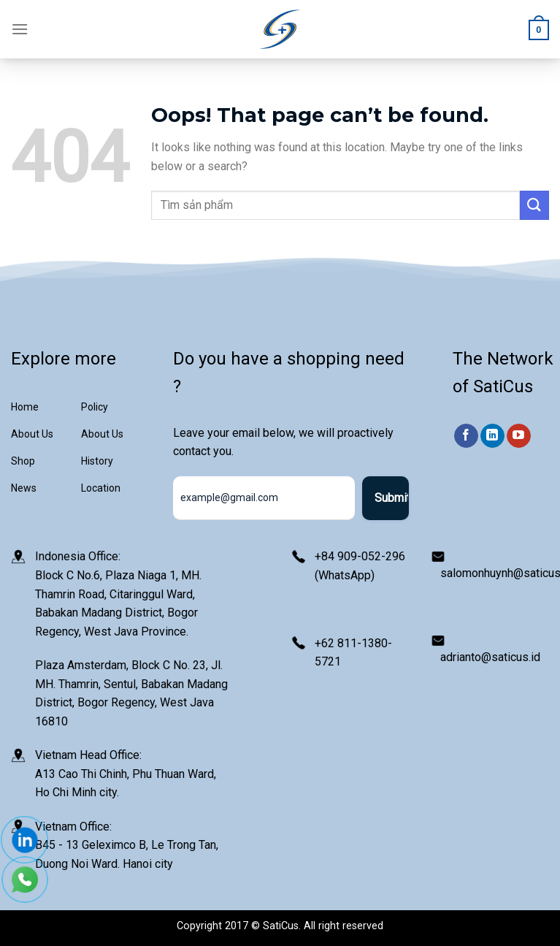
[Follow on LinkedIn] (492, 436)
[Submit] (534, 205)
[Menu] (20, 29)
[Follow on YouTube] (519, 436)
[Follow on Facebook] (466, 436)
